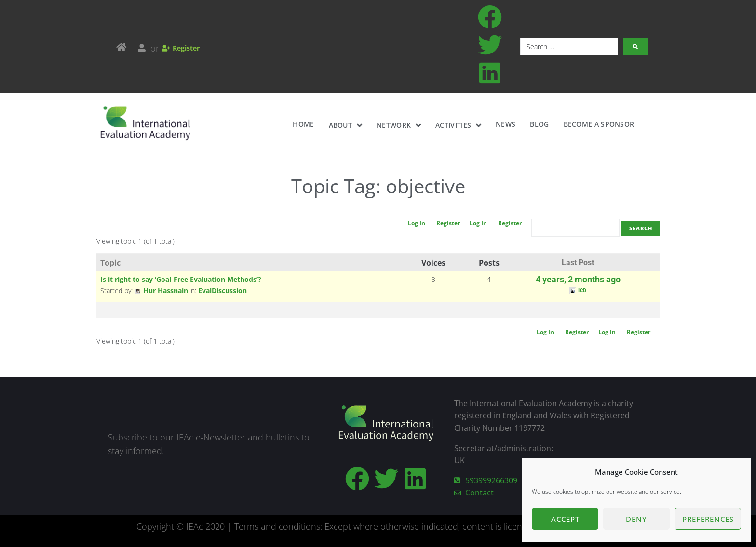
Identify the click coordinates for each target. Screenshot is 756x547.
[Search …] (569, 47)
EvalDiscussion (223, 290)
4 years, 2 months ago (578, 280)
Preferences (708, 519)
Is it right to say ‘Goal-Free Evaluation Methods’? (181, 279)
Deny (636, 519)
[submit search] (635, 47)
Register (506, 223)
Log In (475, 223)
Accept (565, 519)
